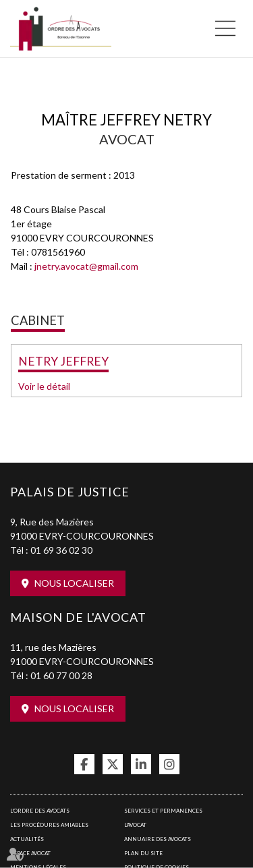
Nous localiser (74, 583)
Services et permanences (163, 811)
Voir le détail (44, 386)
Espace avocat (30, 853)
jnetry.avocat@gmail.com (86, 266)
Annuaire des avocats (158, 839)
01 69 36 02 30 (61, 550)
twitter (113, 764)
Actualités (27, 839)
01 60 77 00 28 (61, 675)
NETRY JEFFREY (63, 361)
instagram (169, 764)
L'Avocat (135, 825)
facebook (84, 764)
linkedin (141, 764)
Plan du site (143, 853)
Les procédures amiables (49, 825)
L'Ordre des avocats (40, 811)
